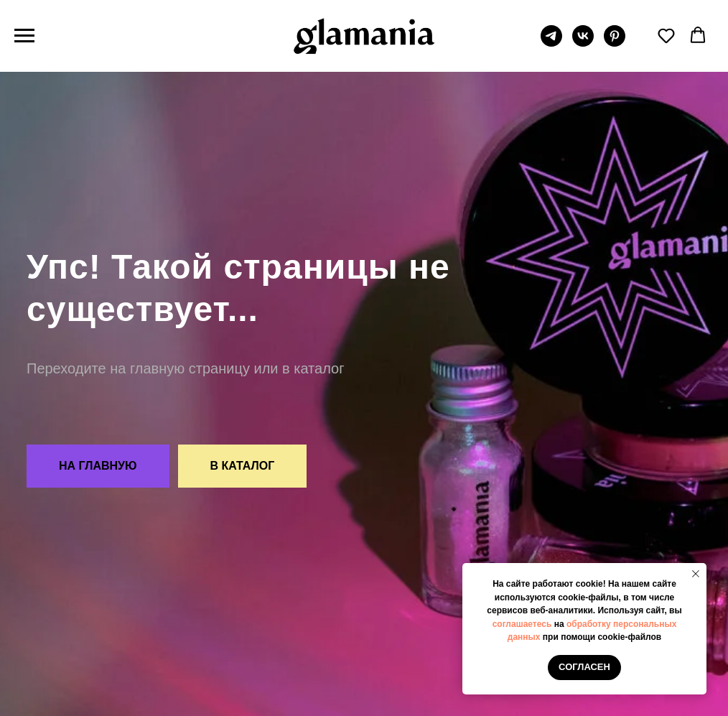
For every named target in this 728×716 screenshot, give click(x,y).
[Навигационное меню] (24, 36)
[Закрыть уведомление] (696, 574)
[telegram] (551, 43)
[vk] (583, 43)
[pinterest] (615, 43)
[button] (666, 35)
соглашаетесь (522, 624)
